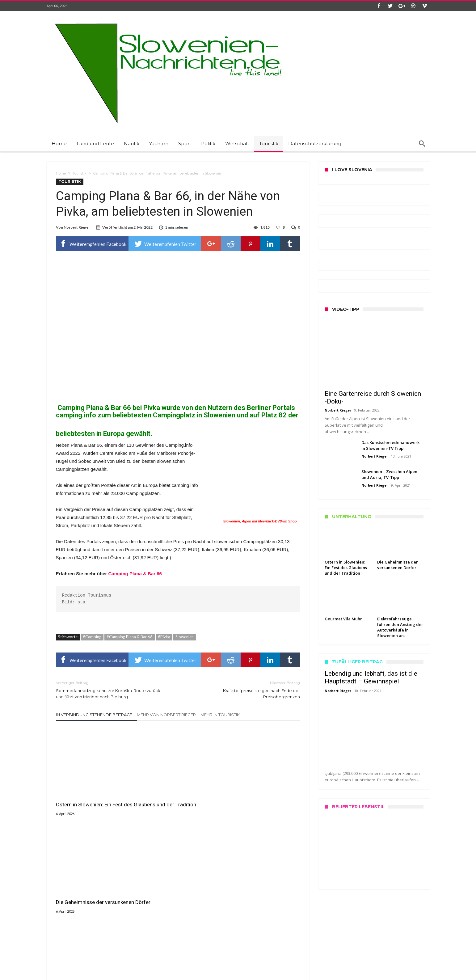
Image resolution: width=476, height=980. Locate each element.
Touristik (80, 173)
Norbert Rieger (77, 227)
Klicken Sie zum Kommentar (178, 847)
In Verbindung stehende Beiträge (94, 715)
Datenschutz (58, 941)
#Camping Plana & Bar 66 (130, 637)
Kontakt (54, 927)
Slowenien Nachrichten (161, 974)
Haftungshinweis (61, 954)
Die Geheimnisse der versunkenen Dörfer (163, 793)
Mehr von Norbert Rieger (166, 715)
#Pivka (164, 637)
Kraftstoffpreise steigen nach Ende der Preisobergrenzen (244, 689)
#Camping (92, 637)
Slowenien (185, 637)
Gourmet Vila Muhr (244, 790)
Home (61, 173)
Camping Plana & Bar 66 (94, 408)
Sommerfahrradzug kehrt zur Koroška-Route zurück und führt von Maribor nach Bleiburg (112, 689)
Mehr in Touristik (220, 715)
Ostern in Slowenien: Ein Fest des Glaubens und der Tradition (94, 793)
